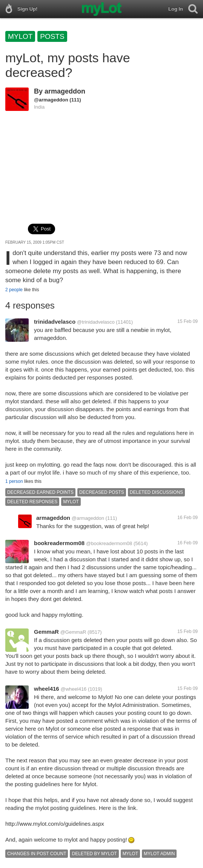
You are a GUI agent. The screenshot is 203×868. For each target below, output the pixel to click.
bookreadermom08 (59, 543)
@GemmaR (73, 632)
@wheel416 (74, 689)
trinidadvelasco (55, 322)
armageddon (65, 91)
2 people (14, 290)
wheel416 (47, 689)
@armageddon (51, 100)
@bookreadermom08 (109, 543)
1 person (14, 481)
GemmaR (46, 632)
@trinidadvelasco (96, 322)
